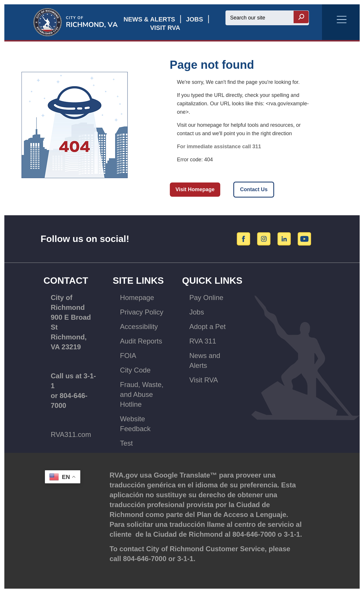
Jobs (197, 312)
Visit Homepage (195, 189)
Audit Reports (141, 341)
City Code (135, 370)
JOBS (195, 19)
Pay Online (206, 298)
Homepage (137, 298)
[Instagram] (265, 238)
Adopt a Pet (207, 327)
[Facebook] (244, 238)
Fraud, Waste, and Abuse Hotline (142, 394)
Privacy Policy (142, 312)
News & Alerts (149, 19)
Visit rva (165, 28)
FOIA (128, 356)
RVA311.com (71, 434)
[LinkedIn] (285, 238)
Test (126, 443)
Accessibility (139, 327)
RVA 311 (203, 341)
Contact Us (254, 189)
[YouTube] (305, 238)
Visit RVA (204, 380)
